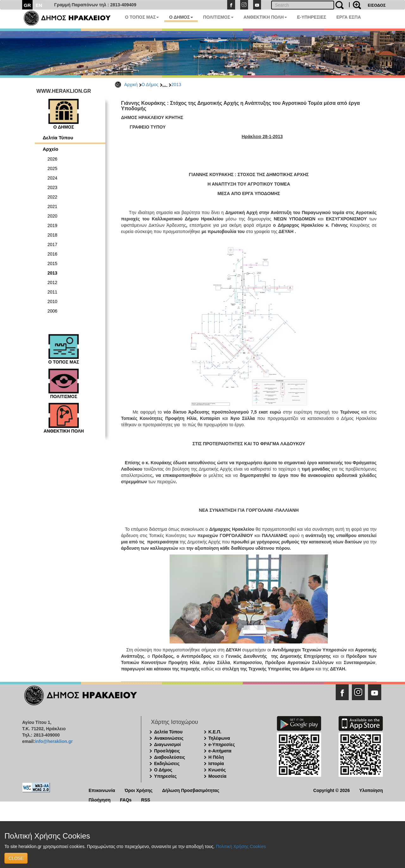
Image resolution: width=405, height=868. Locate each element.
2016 (52, 254)
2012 (52, 282)
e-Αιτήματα (220, 751)
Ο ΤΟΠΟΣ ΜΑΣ (142, 17)
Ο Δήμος (150, 85)
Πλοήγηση (100, 799)
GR (27, 5)
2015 (52, 263)
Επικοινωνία (102, 790)
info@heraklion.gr (54, 741)
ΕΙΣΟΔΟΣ (377, 5)
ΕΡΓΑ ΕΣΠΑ (349, 17)
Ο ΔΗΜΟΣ (181, 17)
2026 (52, 159)
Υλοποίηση (371, 790)
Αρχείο (50, 149)
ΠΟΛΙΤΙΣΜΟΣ (218, 17)
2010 (52, 301)
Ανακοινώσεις (169, 738)
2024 (52, 178)
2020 (52, 216)
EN (39, 5)
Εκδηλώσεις (167, 763)
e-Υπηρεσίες (222, 744)
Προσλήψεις (167, 751)
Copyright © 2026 (331, 790)
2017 (52, 244)
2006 (52, 311)
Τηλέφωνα (219, 738)
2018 (52, 235)
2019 (52, 225)
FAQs (126, 799)
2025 (52, 168)
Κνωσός (217, 770)
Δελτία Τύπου (58, 138)
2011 (52, 292)
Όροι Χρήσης (139, 790)
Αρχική (131, 85)
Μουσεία (218, 776)
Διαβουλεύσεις (170, 757)
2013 (176, 85)
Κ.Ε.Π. (215, 732)
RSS (146, 799)
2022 (52, 197)
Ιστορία (216, 763)
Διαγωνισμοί (167, 744)
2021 (52, 206)
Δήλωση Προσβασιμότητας (191, 790)
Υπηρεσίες (165, 776)
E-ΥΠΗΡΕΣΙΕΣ (312, 17)
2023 (52, 187)
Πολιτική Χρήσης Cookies (241, 846)
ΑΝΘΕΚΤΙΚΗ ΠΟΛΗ (265, 17)
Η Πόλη (216, 757)
